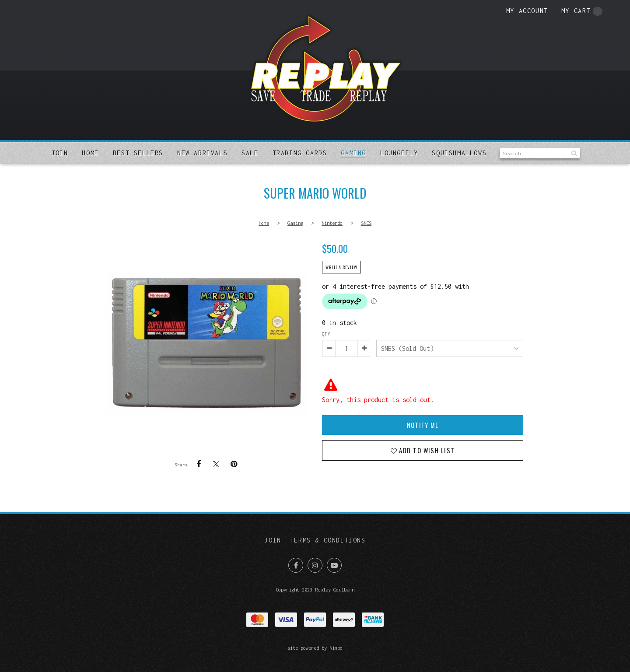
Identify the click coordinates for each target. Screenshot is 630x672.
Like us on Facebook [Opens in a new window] (296, 565)
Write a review (341, 267)
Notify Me (423, 425)
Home (90, 153)
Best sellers (138, 153)
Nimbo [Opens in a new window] (336, 648)
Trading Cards (300, 153)
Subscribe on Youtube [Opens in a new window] (334, 565)
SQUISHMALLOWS (459, 153)
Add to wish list (426, 450)
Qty (326, 334)
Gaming (353, 153)
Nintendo (332, 223)
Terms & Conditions (328, 540)
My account (527, 11)
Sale (250, 153)
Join (59, 153)
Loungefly (399, 153)
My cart (582, 11)
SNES (366, 223)
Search (573, 153)
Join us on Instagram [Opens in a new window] (315, 565)
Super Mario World (207, 343)
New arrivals (202, 153)
